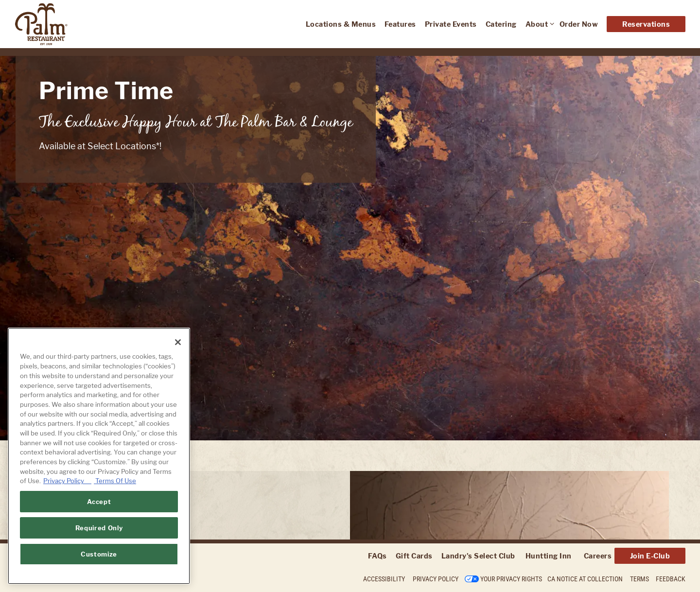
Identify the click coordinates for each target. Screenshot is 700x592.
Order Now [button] (579, 24)
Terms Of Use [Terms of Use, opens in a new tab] (115, 481)
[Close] (178, 342)
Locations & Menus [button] (341, 24)
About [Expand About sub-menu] (538, 23)
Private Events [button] (451, 24)
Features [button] (400, 24)
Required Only (99, 528)
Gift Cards (414, 556)
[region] (99, 456)
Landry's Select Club (478, 556)
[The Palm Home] (75, 24)
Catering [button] (501, 24)
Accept (99, 502)
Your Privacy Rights (511, 579)
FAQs (377, 556)
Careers (598, 556)
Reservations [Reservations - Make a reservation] (646, 24)
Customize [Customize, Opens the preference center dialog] (99, 554)
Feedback (671, 579)
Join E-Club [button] (650, 556)
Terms (639, 579)
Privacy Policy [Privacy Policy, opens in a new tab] (67, 481)
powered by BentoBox (53, 580)
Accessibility (384, 579)
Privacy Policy (436, 579)
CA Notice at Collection (585, 579)
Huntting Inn (549, 556)
